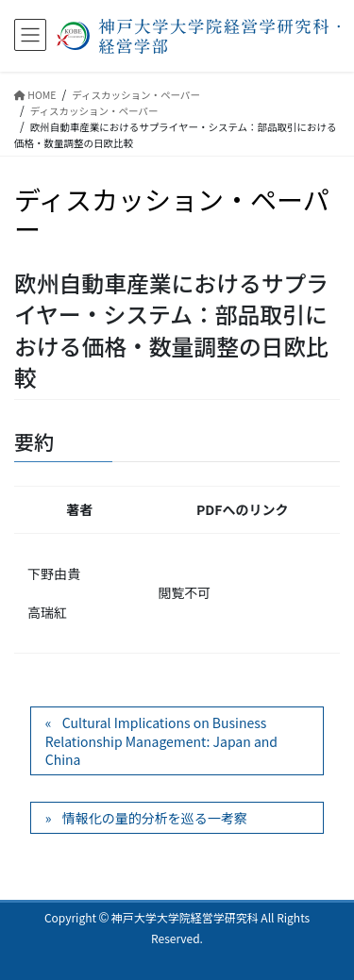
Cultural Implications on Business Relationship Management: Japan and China (161, 741)
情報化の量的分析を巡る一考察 (155, 818)
